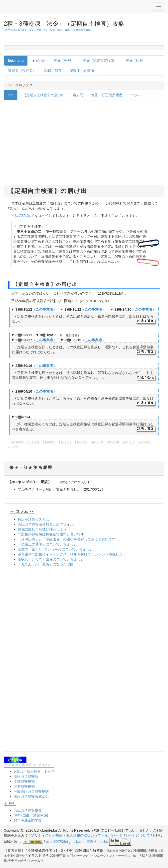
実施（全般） (64, 61)
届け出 (39, 61)
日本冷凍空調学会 (28, 820)
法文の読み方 (13, 30)
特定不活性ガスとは (33, 519)
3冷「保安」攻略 (32, 30)
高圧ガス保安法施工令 (31, 796)
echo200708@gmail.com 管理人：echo (88, 842)
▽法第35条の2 (23, 216)
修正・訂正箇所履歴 (107, 95)
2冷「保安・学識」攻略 (57, 30)
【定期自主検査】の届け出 (44, 95)
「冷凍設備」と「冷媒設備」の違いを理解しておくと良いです (67, 539)
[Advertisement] (84, 144)
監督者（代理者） (22, 71)
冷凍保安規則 (24, 781)
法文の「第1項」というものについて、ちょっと (55, 549)
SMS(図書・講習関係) (31, 815)
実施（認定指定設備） (100, 61)
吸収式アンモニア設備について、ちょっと (51, 559)
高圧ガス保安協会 (28, 810)
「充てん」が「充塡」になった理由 (46, 564)
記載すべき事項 (82, 71)
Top (11, 95)
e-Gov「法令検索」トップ (34, 772)
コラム (136, 95)
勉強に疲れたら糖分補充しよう (42, 529)
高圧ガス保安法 (26, 777)
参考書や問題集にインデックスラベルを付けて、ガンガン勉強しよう (72, 554)
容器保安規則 (24, 786)
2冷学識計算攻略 (81, 30)
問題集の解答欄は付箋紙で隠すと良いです (51, 534)
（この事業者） (44, 309)
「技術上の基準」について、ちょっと (47, 544)
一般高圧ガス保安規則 (31, 791)
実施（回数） (136, 61)
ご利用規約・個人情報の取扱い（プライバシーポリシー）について (98, 835)
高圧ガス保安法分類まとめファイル (46, 524)
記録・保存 (53, 71)
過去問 (78, 95)
